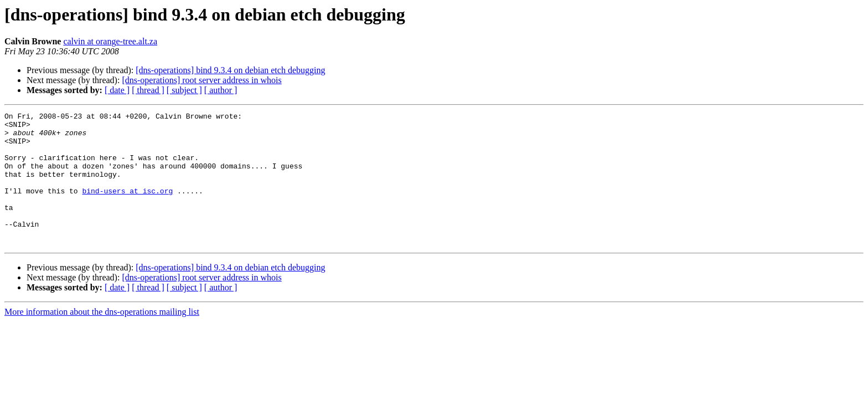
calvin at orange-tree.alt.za (110, 41)
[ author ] (221, 90)
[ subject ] (184, 90)
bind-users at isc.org (127, 207)
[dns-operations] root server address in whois (201, 80)
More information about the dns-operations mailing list (102, 338)
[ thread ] (148, 90)
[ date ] (117, 90)
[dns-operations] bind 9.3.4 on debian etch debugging (230, 70)
